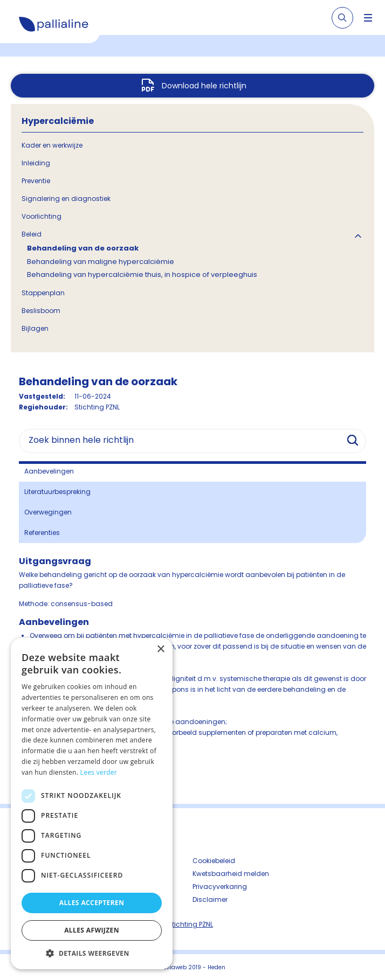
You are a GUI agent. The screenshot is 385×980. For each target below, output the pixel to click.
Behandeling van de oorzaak (83, 248)
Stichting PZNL (190, 924)
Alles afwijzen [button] (92, 930)
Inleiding (36, 163)
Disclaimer (210, 899)
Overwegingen (48, 512)
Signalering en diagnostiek (66, 199)
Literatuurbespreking (57, 492)
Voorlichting (42, 216)
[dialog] (92, 804)
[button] (92, 953)
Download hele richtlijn (204, 86)
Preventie (36, 181)
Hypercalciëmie (58, 121)
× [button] (160, 649)
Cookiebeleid (214, 861)
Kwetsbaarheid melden (231, 874)
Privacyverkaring (220, 887)
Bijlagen (35, 328)
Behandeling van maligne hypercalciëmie (101, 262)
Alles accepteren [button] (92, 903)
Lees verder (99, 772)
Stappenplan (43, 293)
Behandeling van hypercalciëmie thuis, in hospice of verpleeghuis (142, 274)
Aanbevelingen (49, 471)
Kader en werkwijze (52, 145)
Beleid (32, 234)
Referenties (42, 533)
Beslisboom (41, 311)
